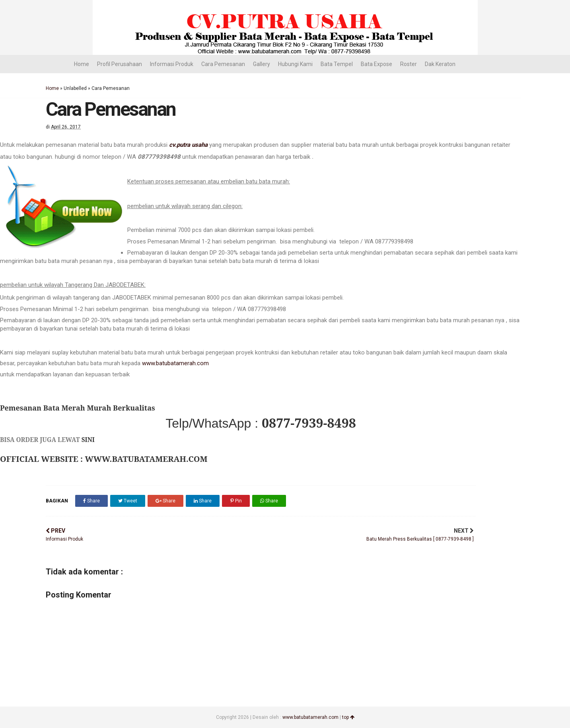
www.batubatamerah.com (175, 363)
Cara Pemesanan (223, 64)
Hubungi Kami (295, 64)
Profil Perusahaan (120, 64)
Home (82, 64)
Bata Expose (376, 64)
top (348, 717)
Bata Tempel (337, 64)
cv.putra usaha (188, 145)
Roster (409, 64)
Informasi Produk (172, 64)
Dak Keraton (440, 64)
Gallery (262, 64)
